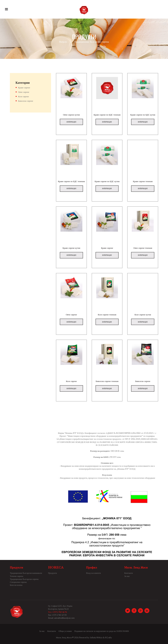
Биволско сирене (143, 381)
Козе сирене (71, 381)
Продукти (53, 573)
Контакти (129, 573)
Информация (71, 122)
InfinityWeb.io (96, 638)
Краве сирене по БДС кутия (143, 115)
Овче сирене (71, 315)
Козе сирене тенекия (107, 315)
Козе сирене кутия (143, 315)
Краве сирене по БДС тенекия (107, 115)
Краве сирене (107, 248)
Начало (63, 42)
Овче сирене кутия (71, 115)
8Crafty (109, 638)
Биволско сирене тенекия (107, 381)
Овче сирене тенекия (143, 248)
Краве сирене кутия (71, 248)
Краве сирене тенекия (143, 181)
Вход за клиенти (93, 573)
